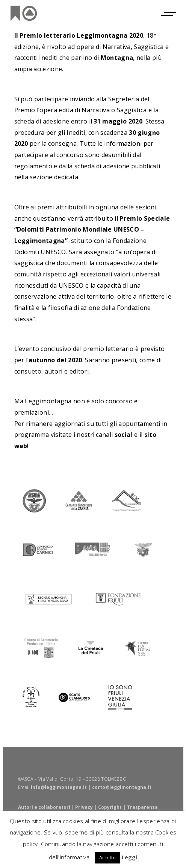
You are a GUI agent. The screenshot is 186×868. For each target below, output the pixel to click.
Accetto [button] (107, 857)
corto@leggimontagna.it (122, 787)
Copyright (110, 807)
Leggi (129, 857)
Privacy (84, 807)
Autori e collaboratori (44, 807)
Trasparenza (142, 807)
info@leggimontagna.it (59, 787)
